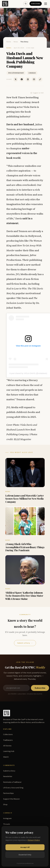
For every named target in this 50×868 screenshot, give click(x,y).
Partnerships (8, 793)
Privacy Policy (34, 840)
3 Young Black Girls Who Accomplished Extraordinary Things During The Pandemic (25, 547)
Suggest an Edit (37, 93)
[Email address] (16, 688)
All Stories (7, 746)
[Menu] (46, 4)
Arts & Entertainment (16, 73)
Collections (8, 734)
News (16, 42)
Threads (7, 824)
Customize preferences (25, 863)
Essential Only (25, 855)
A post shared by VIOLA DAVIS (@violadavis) (28, 373)
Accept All (25, 847)
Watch (6, 757)
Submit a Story (25, 643)
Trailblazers (8, 740)
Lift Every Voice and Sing (13, 788)
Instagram (7, 818)
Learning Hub (9, 751)
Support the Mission (11, 799)
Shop (5, 804)
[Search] (26, 4)
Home (9, 42)
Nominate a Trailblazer (12, 782)
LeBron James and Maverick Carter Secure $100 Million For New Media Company (24, 499)
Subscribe (36, 4)
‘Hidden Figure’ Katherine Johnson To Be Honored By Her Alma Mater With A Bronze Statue (24, 596)
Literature (32, 73)
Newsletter (8, 776)
